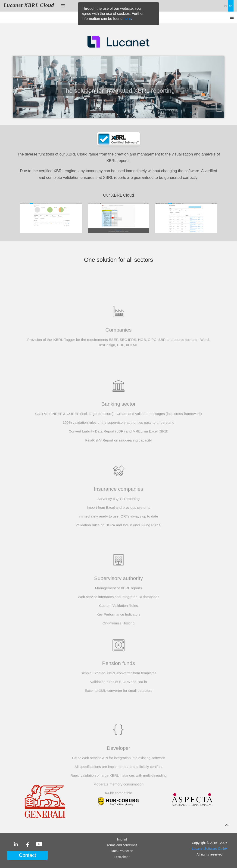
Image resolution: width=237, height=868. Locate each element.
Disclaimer (122, 857)
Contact (27, 855)
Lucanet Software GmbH (210, 849)
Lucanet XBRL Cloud (29, 5)
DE (226, 6)
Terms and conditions (122, 845)
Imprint (122, 839)
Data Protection (122, 851)
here (127, 19)
